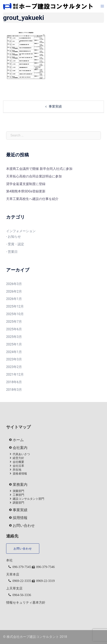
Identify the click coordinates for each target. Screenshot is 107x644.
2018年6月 (14, 382)
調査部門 (18, 503)
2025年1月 (14, 344)
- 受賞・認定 (15, 244)
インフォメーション (21, 231)
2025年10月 (15, 314)
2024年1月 (14, 352)
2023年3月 (14, 359)
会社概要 (18, 462)
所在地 (17, 470)
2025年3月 (14, 337)
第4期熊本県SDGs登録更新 (26, 191)
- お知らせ (14, 237)
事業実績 (55, 106)
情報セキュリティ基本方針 (26, 603)
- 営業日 (12, 252)
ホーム (18, 440)
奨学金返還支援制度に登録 (26, 184)
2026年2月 (14, 291)
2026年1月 (14, 299)
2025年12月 (15, 306)
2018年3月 (14, 390)
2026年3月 (14, 284)
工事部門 (18, 495)
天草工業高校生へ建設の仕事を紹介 (32, 199)
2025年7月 (14, 322)
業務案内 (20, 485)
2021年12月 (15, 374)
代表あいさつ (21, 454)
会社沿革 (18, 466)
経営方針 (18, 458)
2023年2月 (14, 367)
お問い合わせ (24, 526)
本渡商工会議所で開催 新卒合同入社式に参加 (39, 169)
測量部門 (18, 491)
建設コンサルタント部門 (28, 499)
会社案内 (20, 448)
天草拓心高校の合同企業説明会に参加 (34, 176)
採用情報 (20, 518)
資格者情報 (20, 474)
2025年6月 (14, 329)
